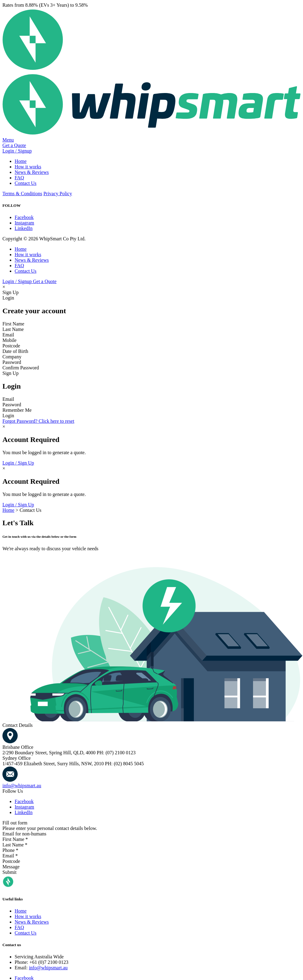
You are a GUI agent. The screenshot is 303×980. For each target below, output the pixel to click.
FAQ (19, 178)
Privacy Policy (58, 194)
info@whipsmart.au (22, 786)
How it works (28, 167)
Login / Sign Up (18, 463)
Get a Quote (14, 145)
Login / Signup (17, 151)
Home (21, 161)
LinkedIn (24, 228)
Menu (8, 140)
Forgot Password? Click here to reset (38, 421)
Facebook (24, 217)
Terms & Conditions (22, 194)
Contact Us (26, 183)
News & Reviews (32, 172)
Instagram (24, 223)
